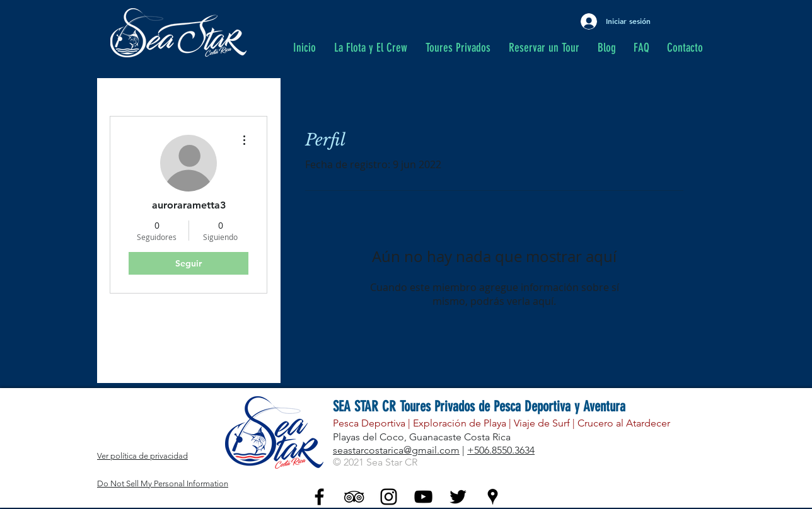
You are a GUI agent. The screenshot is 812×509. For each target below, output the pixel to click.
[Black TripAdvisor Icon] (354, 497)
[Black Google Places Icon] (493, 497)
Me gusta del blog (153, 363)
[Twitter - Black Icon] (458, 497)
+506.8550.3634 (501, 450)
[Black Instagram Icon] (389, 497)
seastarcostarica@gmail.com (396, 450)
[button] (461, 48)
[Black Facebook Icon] (319, 497)
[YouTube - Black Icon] (423, 497)
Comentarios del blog (161, 337)
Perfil (122, 312)
